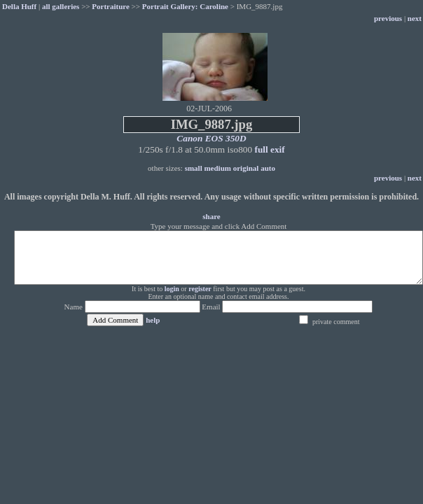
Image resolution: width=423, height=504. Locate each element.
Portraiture (111, 6)
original (246, 168)
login (172, 289)
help (153, 320)
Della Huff (19, 6)
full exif (269, 149)
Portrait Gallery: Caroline (185, 6)
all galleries (61, 6)
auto (268, 168)
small (194, 168)
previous (388, 18)
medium (217, 168)
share (211, 216)
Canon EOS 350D (211, 138)
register (200, 289)
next (415, 18)
